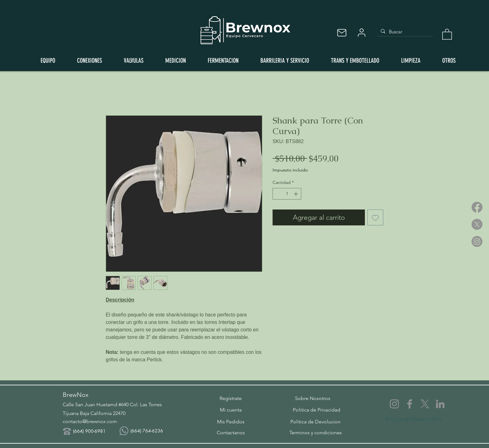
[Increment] (296, 194)
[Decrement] (277, 194)
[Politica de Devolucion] (315, 422)
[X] (477, 224)
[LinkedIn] (440, 404)
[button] (447, 34)
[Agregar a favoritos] (375, 217)
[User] (361, 33)
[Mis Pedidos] (231, 422)
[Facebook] (477, 207)
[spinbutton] (287, 194)
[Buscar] (405, 32)
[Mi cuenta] (231, 410)
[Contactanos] (231, 432)
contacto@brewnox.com (90, 421)
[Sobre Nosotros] (313, 398)
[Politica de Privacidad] (317, 410)
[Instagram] (477, 241)
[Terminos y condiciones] (315, 432)
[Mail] (342, 33)
